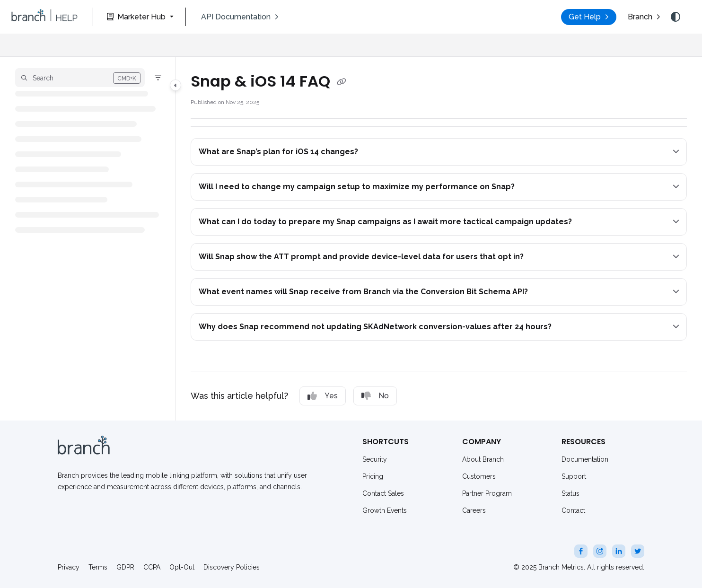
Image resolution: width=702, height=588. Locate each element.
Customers (479, 476)
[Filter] (158, 78)
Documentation (585, 459)
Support (574, 476)
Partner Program (487, 493)
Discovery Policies (232, 567)
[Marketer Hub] (139, 17)
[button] (44, 17)
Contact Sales (383, 493)
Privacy (69, 567)
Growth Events (385, 510)
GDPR (125, 567)
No (375, 396)
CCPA (152, 567)
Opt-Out (182, 567)
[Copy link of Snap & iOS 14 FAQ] (342, 82)
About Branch (483, 459)
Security (375, 459)
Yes (323, 396)
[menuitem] (240, 17)
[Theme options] (676, 17)
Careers (474, 510)
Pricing (373, 476)
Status (570, 493)
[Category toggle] (175, 85)
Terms (98, 567)
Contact (573, 510)
